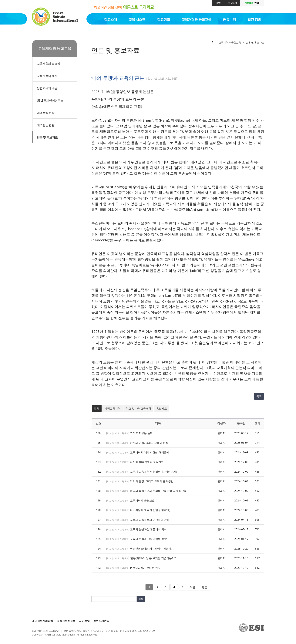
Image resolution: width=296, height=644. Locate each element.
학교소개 (110, 19)
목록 (259, 396)
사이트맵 (84, 621)
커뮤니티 (229, 19)
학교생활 (163, 19)
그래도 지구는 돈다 (141, 433)
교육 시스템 (137, 19)
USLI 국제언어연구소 (50, 101)
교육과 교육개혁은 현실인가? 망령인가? (154, 472)
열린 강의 (254, 19)
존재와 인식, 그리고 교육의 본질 (149, 443)
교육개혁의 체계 (47, 76)
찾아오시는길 (101, 621)
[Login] (102, 635)
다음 (193, 587)
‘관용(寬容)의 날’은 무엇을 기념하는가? (153, 558)
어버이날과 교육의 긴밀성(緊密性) (150, 510)
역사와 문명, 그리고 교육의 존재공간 (152, 481)
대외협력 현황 (46, 113)
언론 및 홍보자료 (47, 137)
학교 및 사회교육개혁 (138, 408)
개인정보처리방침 (42, 621)
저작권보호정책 (66, 621)
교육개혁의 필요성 (48, 64)
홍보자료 (162, 408)
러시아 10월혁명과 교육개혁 (147, 462)
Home (218, 3)
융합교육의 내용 (47, 88)
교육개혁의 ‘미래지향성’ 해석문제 (150, 452)
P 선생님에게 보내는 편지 (145, 568)
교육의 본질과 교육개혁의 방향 (148, 539)
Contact (232, 3)
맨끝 (205, 587)
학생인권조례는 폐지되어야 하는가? (151, 548)
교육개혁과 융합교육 (196, 19)
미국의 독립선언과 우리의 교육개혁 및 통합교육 (158, 491)
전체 (97, 408)
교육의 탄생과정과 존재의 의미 (148, 529)
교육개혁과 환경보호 (142, 500)
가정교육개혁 (113, 408)
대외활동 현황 (46, 125)
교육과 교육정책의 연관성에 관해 (150, 520)
